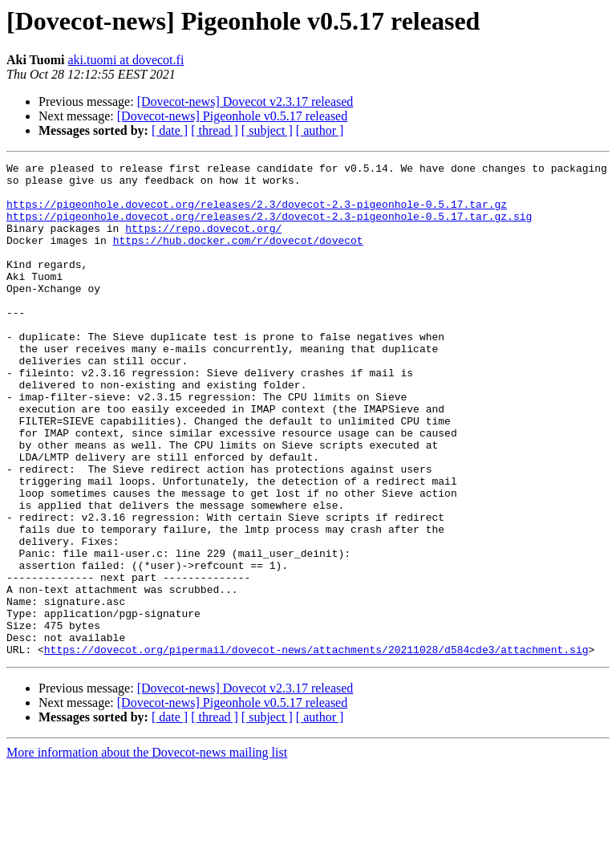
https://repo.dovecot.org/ (203, 242)
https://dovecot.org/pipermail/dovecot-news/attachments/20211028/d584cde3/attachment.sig (316, 748)
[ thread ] (215, 130)
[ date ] (170, 130)
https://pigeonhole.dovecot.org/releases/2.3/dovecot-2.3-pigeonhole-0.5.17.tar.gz (257, 213)
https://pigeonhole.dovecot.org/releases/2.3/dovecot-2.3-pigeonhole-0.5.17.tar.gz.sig (269, 228)
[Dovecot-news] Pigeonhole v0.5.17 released (232, 116)
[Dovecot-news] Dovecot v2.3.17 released (245, 102)
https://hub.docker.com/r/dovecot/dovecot (238, 257)
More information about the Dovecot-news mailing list (147, 851)
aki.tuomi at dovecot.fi (126, 60)
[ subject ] (267, 130)
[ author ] (320, 130)
